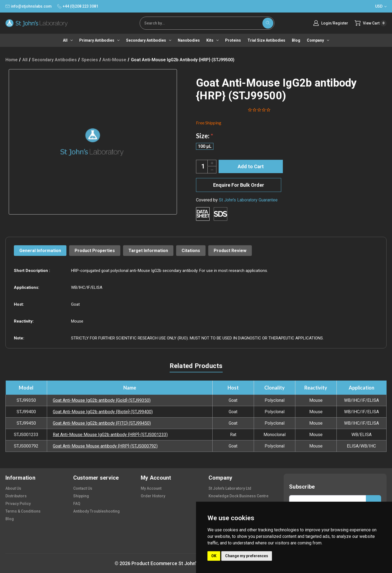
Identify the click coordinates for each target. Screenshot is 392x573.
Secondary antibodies (149, 40)
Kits (212, 40)
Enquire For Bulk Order (239, 185)
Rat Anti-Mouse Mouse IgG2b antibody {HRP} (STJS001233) (110, 435)
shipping (81, 496)
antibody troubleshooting (97, 511)
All (68, 40)
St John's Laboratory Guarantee (248, 200)
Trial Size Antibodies (266, 40)
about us (13, 488)
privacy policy (18, 504)
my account (151, 488)
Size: (205, 136)
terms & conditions (23, 511)
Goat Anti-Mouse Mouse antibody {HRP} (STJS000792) (105, 446)
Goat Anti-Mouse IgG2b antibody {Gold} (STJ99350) (102, 400)
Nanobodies (189, 40)
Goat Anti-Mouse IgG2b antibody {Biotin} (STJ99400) (103, 412)
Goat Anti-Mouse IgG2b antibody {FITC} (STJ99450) (102, 423)
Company (318, 40)
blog (10, 519)
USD (381, 6)
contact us (83, 488)
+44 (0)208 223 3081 (78, 6)
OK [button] (214, 556)
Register (341, 23)
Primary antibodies (99, 40)
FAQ (77, 504)
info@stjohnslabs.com (29, 6)
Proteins (233, 40)
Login (326, 23)
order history (153, 496)
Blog (296, 40)
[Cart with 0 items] (371, 23)
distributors (16, 496)
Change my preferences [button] (247, 556)
